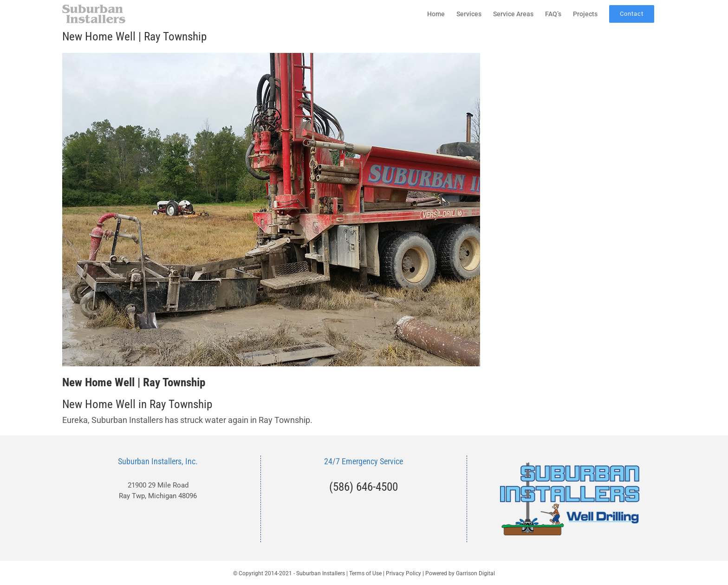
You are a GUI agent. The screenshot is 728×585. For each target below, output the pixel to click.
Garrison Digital (475, 573)
